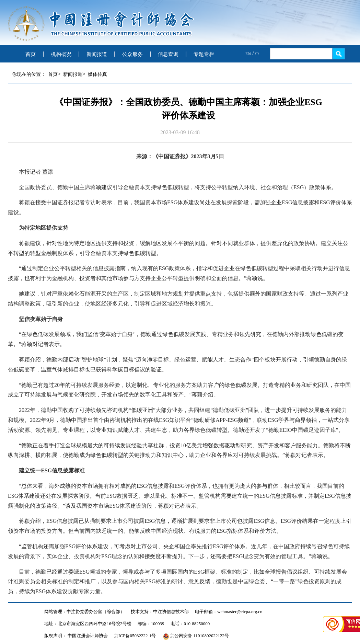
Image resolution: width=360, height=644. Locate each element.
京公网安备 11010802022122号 (196, 636)
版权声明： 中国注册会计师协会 (76, 636)
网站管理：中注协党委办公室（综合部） (84, 612)
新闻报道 (97, 54)
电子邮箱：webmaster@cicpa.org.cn (229, 612)
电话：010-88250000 (190, 624)
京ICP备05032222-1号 (135, 636)
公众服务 (132, 54)
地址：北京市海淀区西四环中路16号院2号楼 (88, 624)
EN (248, 54)
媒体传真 (97, 74)
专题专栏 (204, 54)
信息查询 (168, 54)
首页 (31, 54)
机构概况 (61, 54)
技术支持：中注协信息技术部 (160, 612)
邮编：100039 (151, 624)
